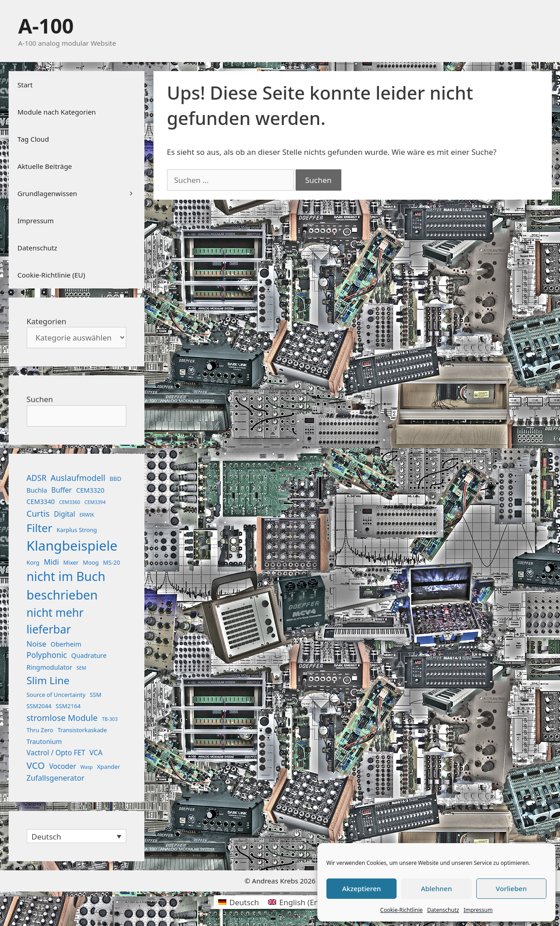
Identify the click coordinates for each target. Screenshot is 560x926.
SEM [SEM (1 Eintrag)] (81, 668)
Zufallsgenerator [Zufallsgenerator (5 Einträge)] (56, 778)
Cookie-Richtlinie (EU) (51, 275)
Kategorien (47, 321)
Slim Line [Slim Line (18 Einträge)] (48, 680)
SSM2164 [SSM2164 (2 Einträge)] (68, 706)
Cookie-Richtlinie (402, 910)
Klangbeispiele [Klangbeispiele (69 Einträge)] (72, 546)
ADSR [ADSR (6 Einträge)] (37, 478)
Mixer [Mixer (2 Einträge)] (71, 562)
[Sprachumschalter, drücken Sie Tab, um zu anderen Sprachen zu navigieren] (77, 836)
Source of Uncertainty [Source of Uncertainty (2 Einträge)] (56, 695)
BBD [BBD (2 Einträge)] (115, 479)
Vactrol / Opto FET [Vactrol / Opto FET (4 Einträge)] (56, 753)
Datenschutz (443, 910)
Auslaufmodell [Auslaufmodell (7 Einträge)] (78, 478)
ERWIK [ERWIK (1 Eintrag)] (87, 515)
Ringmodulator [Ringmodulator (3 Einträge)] (50, 667)
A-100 (46, 26)
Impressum (478, 910)
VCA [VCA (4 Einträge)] (96, 753)
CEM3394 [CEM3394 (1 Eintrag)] (95, 502)
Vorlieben (511, 888)
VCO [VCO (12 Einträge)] (36, 765)
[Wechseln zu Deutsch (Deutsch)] (239, 902)
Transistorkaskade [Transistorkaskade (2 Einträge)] (82, 730)
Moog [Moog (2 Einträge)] (91, 562)
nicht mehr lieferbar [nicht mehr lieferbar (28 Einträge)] (55, 621)
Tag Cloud (34, 139)
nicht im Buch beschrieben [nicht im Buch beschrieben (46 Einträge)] (66, 585)
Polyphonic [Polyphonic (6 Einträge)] (47, 655)
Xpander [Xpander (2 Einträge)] (108, 767)
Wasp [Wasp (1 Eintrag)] (87, 767)
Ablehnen (437, 888)
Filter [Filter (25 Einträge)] (40, 528)
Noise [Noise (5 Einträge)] (37, 644)
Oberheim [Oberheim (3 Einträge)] (66, 644)
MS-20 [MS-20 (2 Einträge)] (112, 562)
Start (25, 85)
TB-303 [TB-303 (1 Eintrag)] (110, 719)
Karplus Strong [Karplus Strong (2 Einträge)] (77, 530)
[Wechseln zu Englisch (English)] (305, 902)
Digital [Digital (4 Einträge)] (65, 514)
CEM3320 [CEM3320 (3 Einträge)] (90, 490)
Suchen (40, 399)
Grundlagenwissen (81, 193)
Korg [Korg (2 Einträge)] (33, 562)
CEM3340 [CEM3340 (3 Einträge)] (41, 501)
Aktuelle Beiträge (45, 166)
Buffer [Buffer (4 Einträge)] (61, 490)
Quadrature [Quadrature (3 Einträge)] (89, 655)
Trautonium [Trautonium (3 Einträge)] (44, 741)
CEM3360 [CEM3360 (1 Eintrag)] (69, 502)
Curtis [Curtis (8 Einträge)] (38, 513)
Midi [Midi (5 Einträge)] (52, 562)
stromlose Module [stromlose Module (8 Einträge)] (62, 717)
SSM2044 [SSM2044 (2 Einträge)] (39, 706)
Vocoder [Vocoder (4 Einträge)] (62, 766)
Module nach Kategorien (57, 112)
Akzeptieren (362, 888)
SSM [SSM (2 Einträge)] (96, 695)
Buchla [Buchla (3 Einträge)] (37, 490)
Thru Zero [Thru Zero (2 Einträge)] (40, 730)
